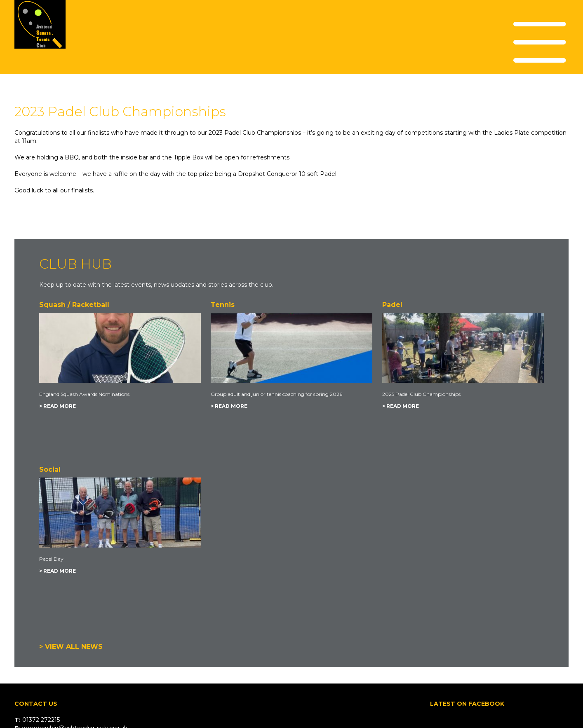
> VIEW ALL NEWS (71, 647)
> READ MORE (58, 406)
